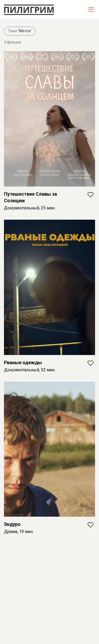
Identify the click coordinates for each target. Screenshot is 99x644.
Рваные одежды (23, 362)
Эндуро (12, 524)
